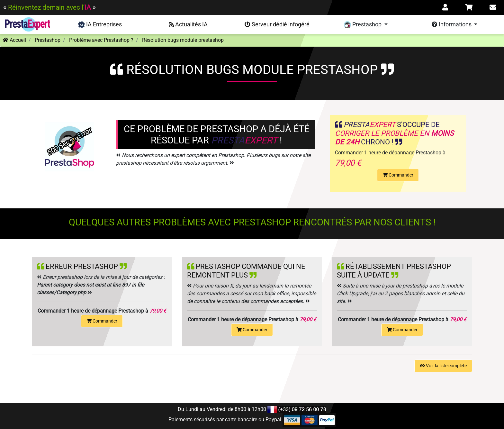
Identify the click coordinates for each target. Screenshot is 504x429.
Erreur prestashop (82, 266)
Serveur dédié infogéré (277, 24)
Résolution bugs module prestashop (183, 40)
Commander (398, 175)
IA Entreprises (100, 25)
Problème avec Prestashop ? (101, 40)
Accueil (14, 40)
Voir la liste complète (443, 366)
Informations (452, 24)
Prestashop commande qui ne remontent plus (246, 271)
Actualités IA (188, 24)
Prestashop (363, 25)
